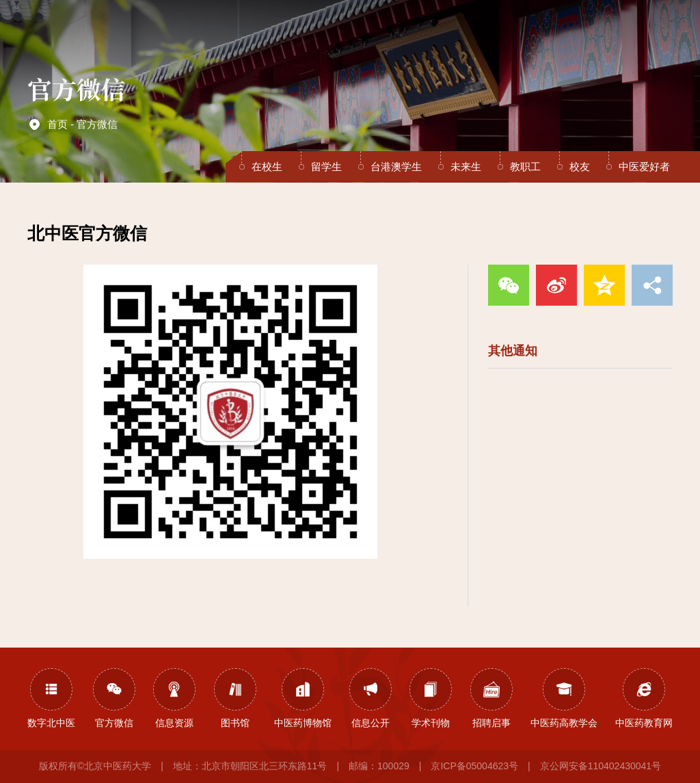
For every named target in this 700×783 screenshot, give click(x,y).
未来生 (466, 167)
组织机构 (299, 36)
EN (625, 35)
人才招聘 (538, 36)
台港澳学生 (396, 167)
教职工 (525, 167)
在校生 (267, 167)
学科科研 (378, 36)
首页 (229, 36)
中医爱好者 (644, 167)
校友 (580, 167)
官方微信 (97, 124)
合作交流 (498, 36)
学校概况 (259, 36)
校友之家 (577, 36)
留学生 (326, 167)
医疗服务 (418, 36)
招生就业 (458, 36)
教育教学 (339, 36)
